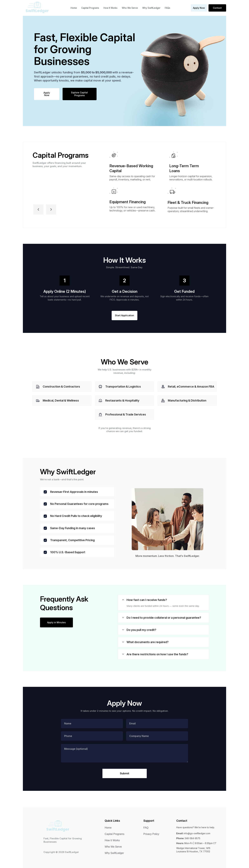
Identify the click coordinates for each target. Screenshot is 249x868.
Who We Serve (130, 8)
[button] (38, 209)
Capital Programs (90, 8)
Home (74, 8)
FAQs (168, 8)
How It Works (110, 8)
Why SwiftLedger (151, 8)
